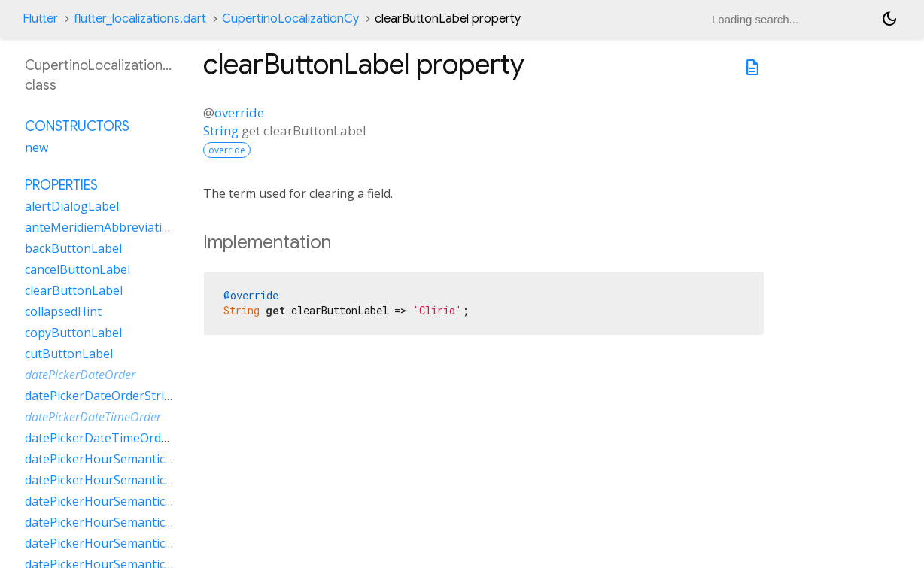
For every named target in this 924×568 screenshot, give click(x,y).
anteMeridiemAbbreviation (101, 227)
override (239, 112)
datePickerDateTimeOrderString (116, 438)
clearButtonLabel (74, 290)
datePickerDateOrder (80, 375)
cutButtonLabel (69, 354)
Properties (61, 185)
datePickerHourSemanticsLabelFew (124, 459)
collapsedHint (63, 311)
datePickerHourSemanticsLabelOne (125, 501)
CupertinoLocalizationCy (290, 19)
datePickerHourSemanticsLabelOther (130, 522)
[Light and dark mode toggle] (889, 19)
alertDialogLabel (72, 206)
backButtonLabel (73, 248)
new (36, 147)
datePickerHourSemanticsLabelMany (129, 480)
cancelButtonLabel (78, 269)
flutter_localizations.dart (140, 19)
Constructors (77, 126)
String (221, 131)
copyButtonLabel (73, 333)
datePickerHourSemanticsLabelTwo (126, 543)
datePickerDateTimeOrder (93, 417)
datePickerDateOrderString (102, 396)
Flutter (40, 19)
